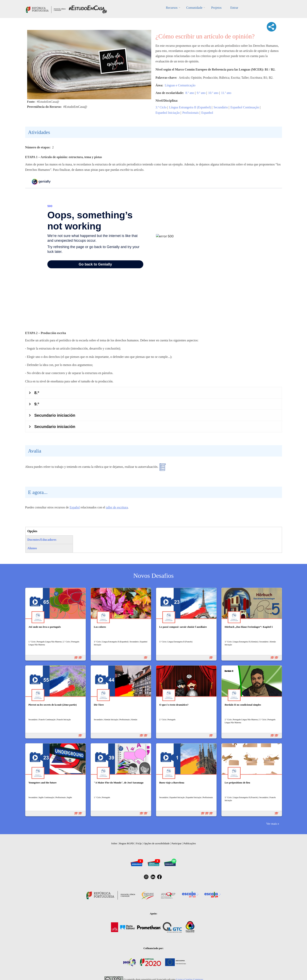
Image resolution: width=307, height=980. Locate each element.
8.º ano (190, 93)
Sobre (114, 843)
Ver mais (272, 824)
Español (75, 507)
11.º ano (226, 93)
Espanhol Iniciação (168, 113)
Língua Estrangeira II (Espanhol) (190, 107)
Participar (176, 843)
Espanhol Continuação (245, 107)
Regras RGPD (126, 843)
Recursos (172, 8)
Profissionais (191, 113)
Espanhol (207, 113)
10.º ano (213, 93)
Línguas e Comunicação (180, 85)
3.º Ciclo (161, 107)
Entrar (234, 8)
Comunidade (194, 8)
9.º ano (201, 93)
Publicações (190, 843)
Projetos (216, 8)
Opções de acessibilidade (157, 843)
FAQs (139, 843)
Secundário (221, 107)
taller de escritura (117, 507)
